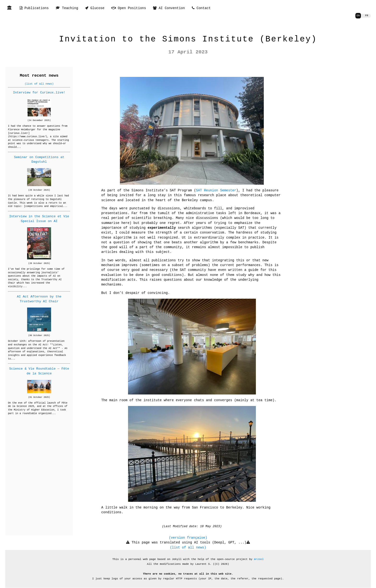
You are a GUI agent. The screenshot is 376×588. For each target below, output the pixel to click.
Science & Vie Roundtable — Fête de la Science (39, 371)
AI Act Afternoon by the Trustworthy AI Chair (39, 299)
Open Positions (129, 8)
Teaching (67, 8)
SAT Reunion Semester (216, 190)
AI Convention (169, 8)
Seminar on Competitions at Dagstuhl (39, 159)
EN (357, 16)
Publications (34, 8)
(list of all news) (39, 84)
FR (366, 16)
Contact (201, 8)
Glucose (95, 8)
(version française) (188, 533)
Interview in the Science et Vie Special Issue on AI (39, 219)
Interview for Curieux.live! (39, 92)
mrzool (259, 554)
